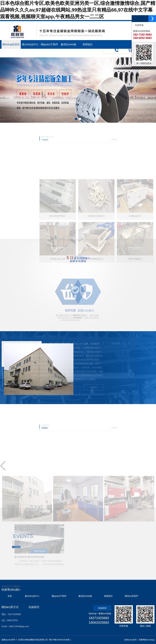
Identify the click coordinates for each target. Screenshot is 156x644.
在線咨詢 (102, 608)
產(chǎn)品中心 (32, 596)
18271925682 (99, 618)
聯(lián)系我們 (131, 596)
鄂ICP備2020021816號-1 (60, 640)
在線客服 (139, 25)
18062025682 (99, 623)
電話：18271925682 (11, 614)
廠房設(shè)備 (85, 596)
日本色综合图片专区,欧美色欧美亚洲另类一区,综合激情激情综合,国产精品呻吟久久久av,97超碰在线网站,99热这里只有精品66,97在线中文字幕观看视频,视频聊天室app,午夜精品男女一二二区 (78, 10)
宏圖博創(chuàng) (146, 640)
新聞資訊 (108, 596)
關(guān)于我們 (59, 596)
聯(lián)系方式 (10, 607)
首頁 (10, 596)
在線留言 (34, 607)
